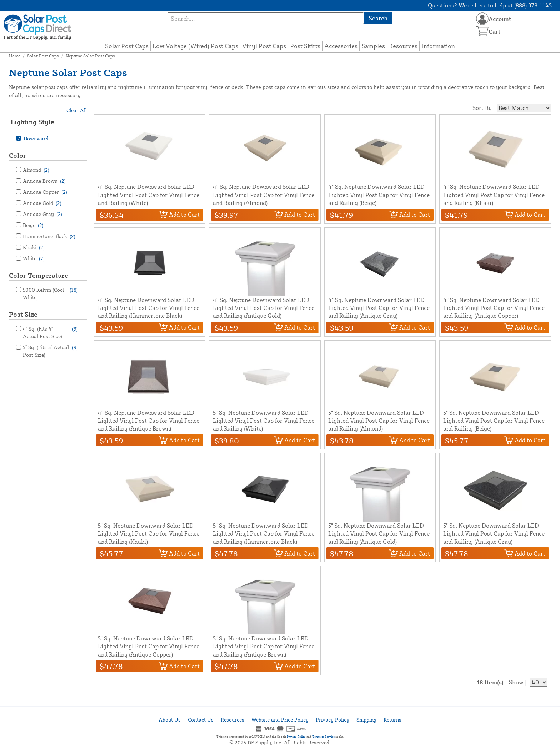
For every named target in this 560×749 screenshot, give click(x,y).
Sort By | (484, 108)
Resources (403, 46)
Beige (33, 225)
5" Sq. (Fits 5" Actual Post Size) (50, 351)
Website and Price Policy (280, 720)
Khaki (34, 247)
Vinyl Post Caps (264, 46)
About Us (170, 720)
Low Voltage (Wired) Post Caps (195, 46)
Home (15, 56)
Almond (36, 170)
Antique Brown (44, 181)
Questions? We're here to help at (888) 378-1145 (490, 5)
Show (516, 682)
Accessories (341, 46)
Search (378, 18)
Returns (392, 720)
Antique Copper (45, 192)
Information (438, 46)
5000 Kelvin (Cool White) (50, 293)
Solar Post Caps (127, 46)
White (34, 258)
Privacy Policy (332, 720)
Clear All (77, 110)
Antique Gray (42, 214)
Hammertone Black (49, 236)
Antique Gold (42, 203)
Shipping (366, 720)
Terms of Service (323, 737)
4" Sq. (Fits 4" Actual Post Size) (50, 332)
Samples (373, 46)
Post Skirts (305, 46)
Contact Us (201, 720)
